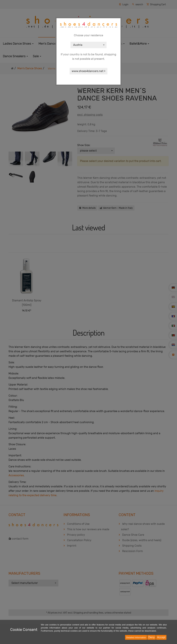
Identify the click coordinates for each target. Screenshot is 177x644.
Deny (152, 637)
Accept (161, 637)
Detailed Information (136, 637)
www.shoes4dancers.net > (88, 71)
